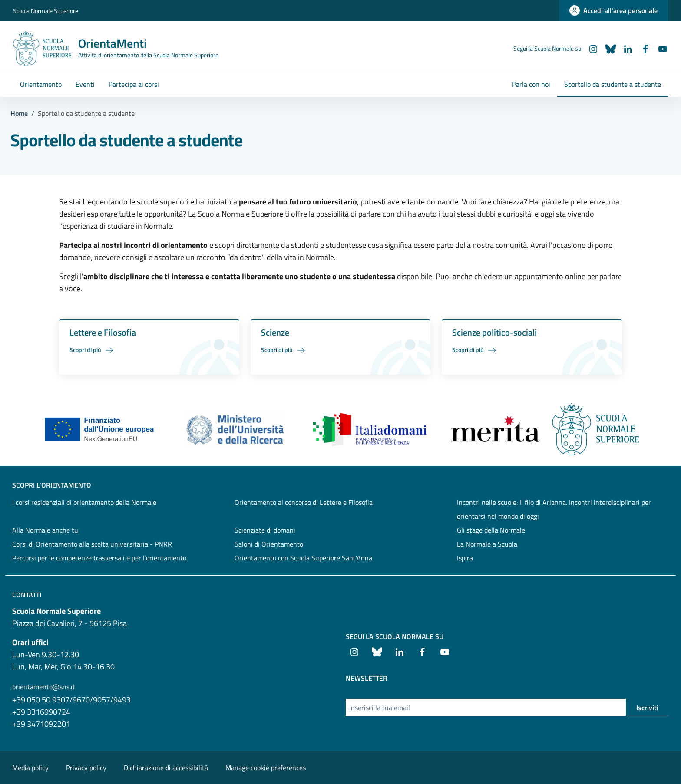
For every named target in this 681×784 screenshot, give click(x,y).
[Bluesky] (607, 48)
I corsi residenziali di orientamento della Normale (84, 502)
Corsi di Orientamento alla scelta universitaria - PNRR (92, 544)
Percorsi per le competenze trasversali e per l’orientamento (99, 558)
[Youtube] (659, 48)
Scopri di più (93, 350)
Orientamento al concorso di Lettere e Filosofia (304, 502)
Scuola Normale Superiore (46, 11)
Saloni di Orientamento (269, 544)
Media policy (30, 768)
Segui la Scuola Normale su (395, 636)
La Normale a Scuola (487, 544)
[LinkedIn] (625, 48)
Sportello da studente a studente (613, 84)
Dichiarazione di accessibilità (166, 768)
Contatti (27, 595)
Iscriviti (647, 708)
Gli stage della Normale (491, 530)
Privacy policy (86, 768)
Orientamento (41, 84)
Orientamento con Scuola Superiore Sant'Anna (303, 558)
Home (19, 113)
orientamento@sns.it (44, 687)
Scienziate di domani (265, 530)
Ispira (465, 558)
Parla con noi (531, 84)
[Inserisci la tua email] (486, 708)
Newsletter (367, 678)
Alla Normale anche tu (45, 530)
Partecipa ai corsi (134, 84)
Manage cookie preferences (266, 768)
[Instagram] (590, 48)
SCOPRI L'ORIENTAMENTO (52, 485)
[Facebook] (642, 48)
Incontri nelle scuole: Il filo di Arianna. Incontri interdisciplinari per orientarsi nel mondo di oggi (554, 509)
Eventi (85, 84)
